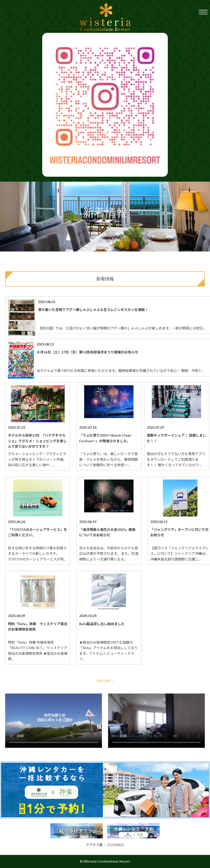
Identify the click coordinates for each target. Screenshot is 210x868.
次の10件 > (105, 681)
